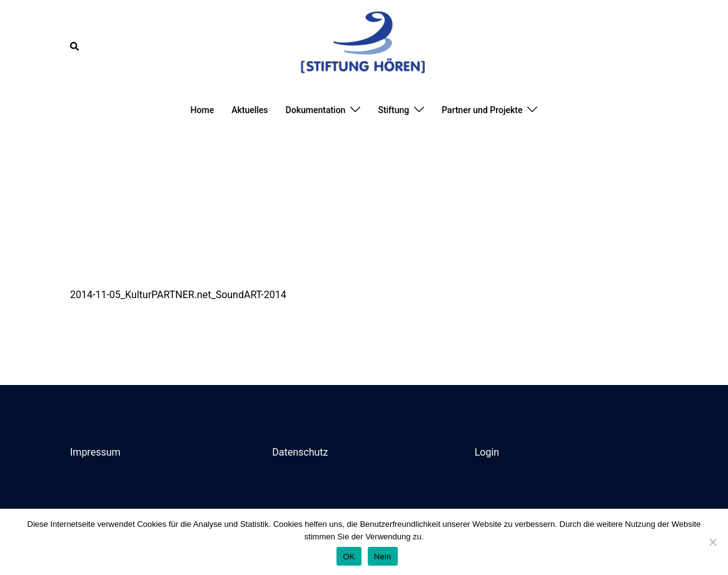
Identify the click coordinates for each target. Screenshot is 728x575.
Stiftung (393, 110)
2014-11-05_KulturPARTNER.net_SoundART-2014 (178, 295)
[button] (75, 46)
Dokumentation (316, 110)
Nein (383, 557)
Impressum (95, 452)
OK (349, 557)
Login (487, 452)
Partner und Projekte (482, 110)
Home (203, 110)
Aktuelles (250, 110)
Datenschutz (300, 452)
